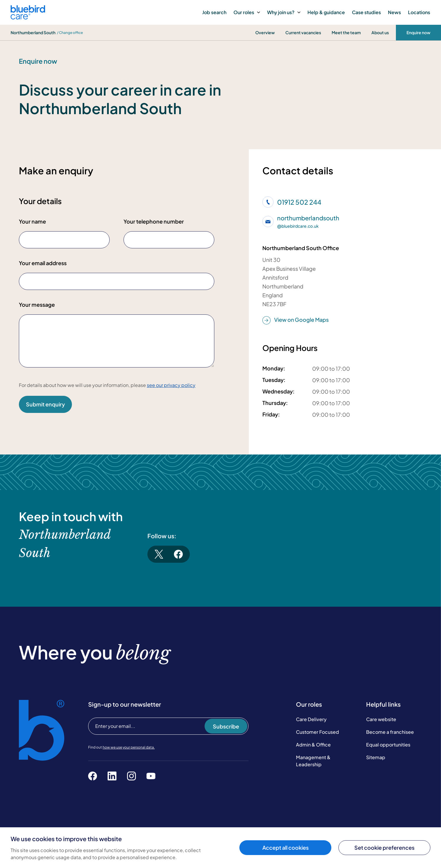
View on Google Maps (296, 320)
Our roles (247, 12)
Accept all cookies (286, 848)
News (394, 12)
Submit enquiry (45, 404)
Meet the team (346, 32)
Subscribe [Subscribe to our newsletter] (226, 726)
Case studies (366, 12)
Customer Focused (317, 732)
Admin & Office (313, 745)
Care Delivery (311, 719)
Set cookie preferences (384, 848)
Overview (265, 32)
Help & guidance (326, 12)
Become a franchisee (390, 732)
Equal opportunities (388, 745)
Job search (214, 12)
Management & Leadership (313, 761)
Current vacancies (303, 32)
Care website (381, 719)
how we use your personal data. (129, 747)
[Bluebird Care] (28, 17)
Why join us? (284, 12)
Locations (419, 12)
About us (380, 32)
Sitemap (376, 757)
